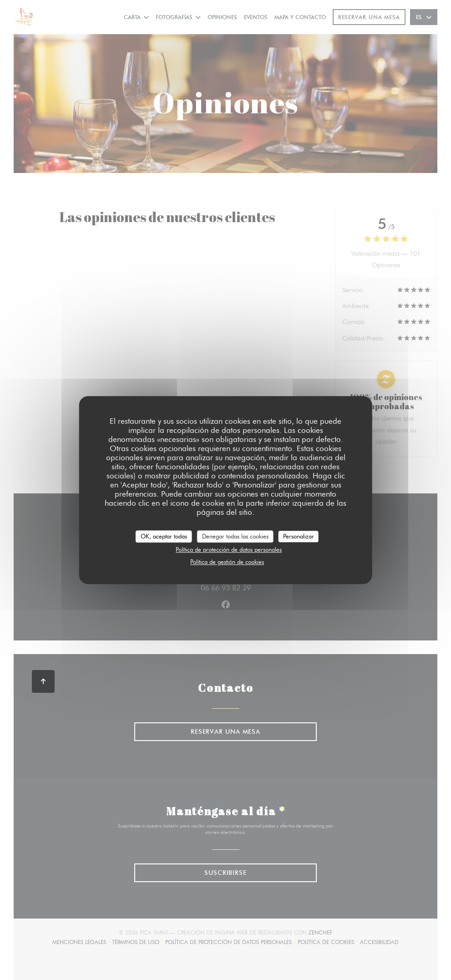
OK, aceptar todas (164, 536)
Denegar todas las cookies (235, 536)
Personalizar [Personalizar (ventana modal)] (299, 536)
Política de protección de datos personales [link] (229, 549)
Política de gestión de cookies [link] (227, 562)
